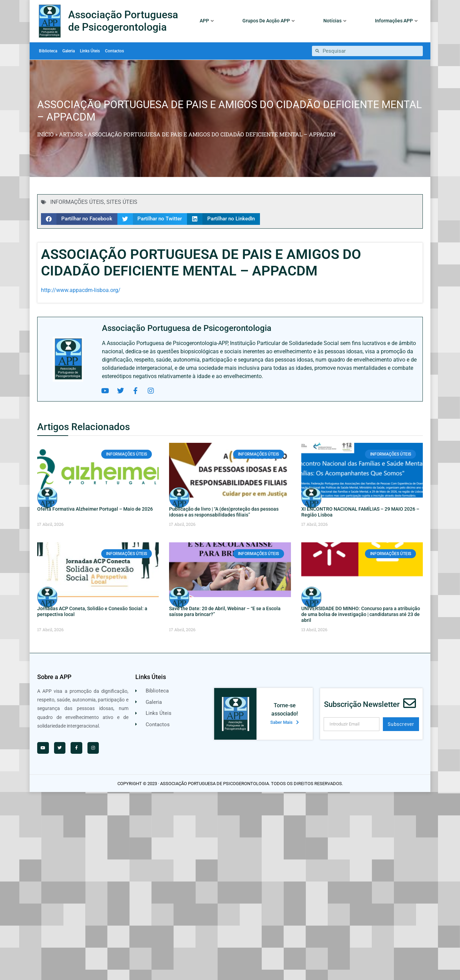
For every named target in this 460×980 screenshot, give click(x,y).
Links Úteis (90, 51)
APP (207, 21)
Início (45, 134)
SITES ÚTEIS (122, 202)
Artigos (71, 134)
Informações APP (396, 21)
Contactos (114, 51)
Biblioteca (48, 51)
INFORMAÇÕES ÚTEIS (77, 202)
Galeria (69, 51)
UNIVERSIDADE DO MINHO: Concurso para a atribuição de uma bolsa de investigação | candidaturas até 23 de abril (361, 614)
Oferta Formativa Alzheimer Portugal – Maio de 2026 (95, 509)
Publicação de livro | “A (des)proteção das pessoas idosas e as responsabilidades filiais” (224, 512)
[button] (79, 219)
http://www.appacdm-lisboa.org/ (81, 290)
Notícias (335, 21)
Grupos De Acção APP (269, 21)
